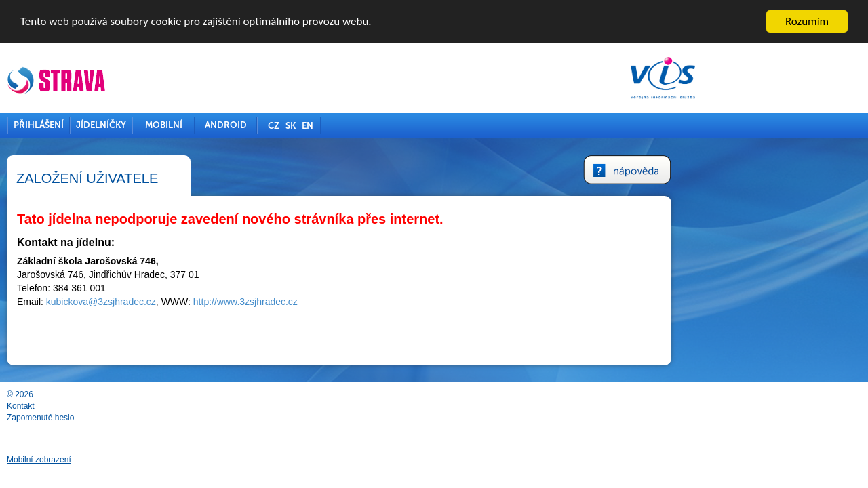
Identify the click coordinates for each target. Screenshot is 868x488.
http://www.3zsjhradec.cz (340, 302)
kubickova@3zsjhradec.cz (196, 302)
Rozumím (807, 21)
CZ (369, 125)
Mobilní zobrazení (134, 460)
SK (386, 125)
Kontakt (116, 405)
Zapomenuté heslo (135, 417)
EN (402, 125)
